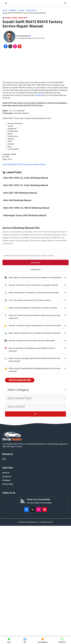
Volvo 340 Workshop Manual (17, 200)
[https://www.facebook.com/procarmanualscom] (26, 510)
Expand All (36, 262)
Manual (39, 95)
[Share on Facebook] (6, 46)
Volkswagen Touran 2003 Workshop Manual (25, 215)
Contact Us (7, 477)
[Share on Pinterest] (20, 46)
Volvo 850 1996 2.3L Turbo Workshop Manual (26, 178)
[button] (65, 3)
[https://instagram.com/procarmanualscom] (39, 510)
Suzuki (15, 18)
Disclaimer (7, 480)
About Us (6, 473)
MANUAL (8, 18)
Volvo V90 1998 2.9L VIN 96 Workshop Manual (26, 208)
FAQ (4, 459)
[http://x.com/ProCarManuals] (32, 510)
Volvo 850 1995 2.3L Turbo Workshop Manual (26, 185)
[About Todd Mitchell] (10, 37)
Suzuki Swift (23, 18)
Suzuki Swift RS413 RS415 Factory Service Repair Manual (24, 164)
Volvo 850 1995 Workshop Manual (20, 193)
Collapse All (35, 269)
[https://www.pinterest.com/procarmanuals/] (45, 510)
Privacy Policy (8, 484)
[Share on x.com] (10, 46)
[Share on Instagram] (15, 46)
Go (35, 414)
